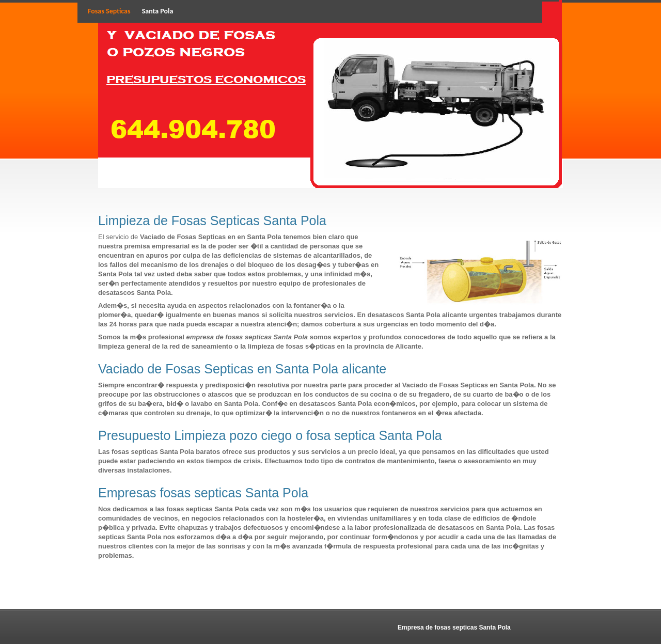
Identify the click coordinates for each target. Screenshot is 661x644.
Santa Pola (158, 11)
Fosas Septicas (109, 11)
